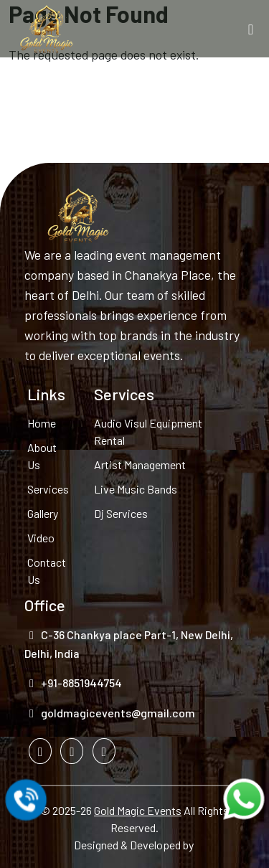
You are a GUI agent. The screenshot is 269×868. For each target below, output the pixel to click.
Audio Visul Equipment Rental (148, 431)
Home (42, 423)
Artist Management (140, 464)
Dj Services (121, 513)
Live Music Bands (136, 489)
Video (41, 538)
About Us (42, 456)
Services (47, 489)
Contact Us (47, 571)
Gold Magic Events (138, 810)
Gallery (43, 513)
